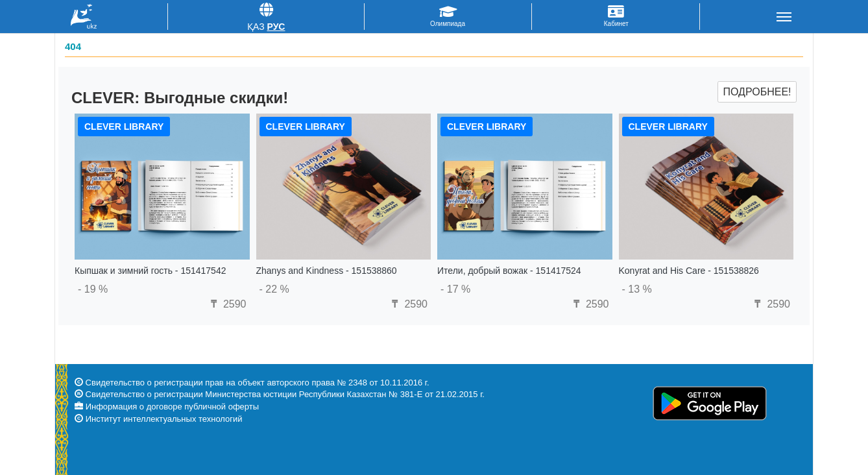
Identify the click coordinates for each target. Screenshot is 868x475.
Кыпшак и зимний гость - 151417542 (150, 271)
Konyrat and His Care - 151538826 (689, 271)
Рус (276, 27)
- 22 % (274, 289)
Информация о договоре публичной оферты (172, 407)
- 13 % (637, 289)
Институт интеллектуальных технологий (164, 419)
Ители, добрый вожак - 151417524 (509, 271)
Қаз (256, 27)
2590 (226, 304)
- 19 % (93, 289)
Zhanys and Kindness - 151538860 (327, 271)
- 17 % (455, 289)
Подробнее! (757, 92)
